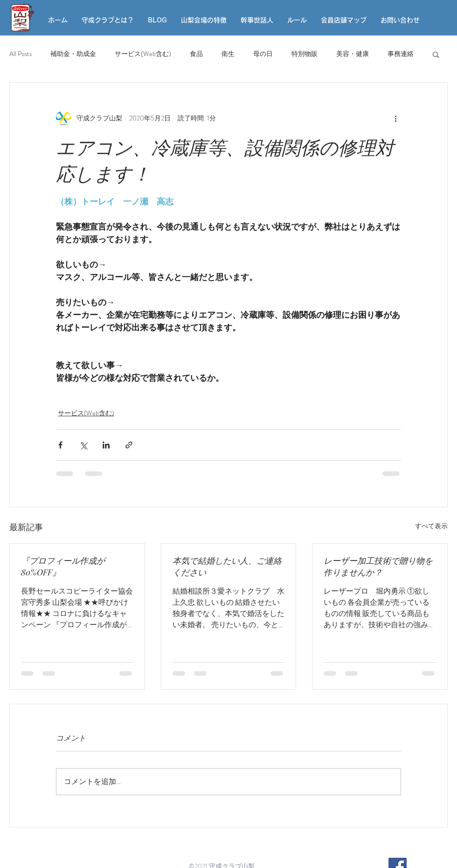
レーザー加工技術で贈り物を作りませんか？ (378, 566)
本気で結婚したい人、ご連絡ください (227, 566)
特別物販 (305, 54)
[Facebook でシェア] (60, 445)
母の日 (263, 54)
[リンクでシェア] (129, 445)
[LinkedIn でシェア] (106, 445)
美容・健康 (353, 54)
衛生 (228, 54)
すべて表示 (431, 526)
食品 (196, 54)
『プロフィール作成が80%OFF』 (63, 566)
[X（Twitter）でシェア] (83, 445)
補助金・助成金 (73, 54)
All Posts (21, 54)
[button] (436, 54)
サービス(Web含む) (143, 54)
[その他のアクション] (395, 118)
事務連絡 (401, 54)
